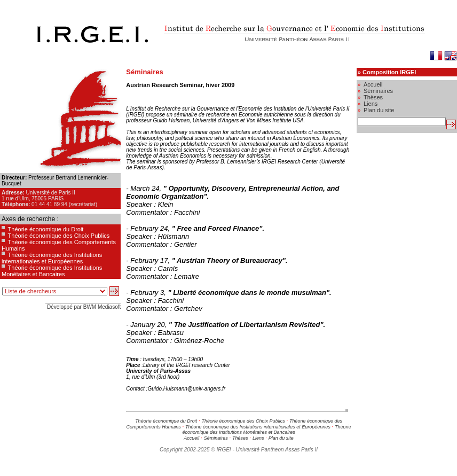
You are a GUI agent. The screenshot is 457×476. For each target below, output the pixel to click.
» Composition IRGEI (387, 72)
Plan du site (281, 438)
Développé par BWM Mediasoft (84, 307)
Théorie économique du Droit (46, 229)
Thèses (240, 438)
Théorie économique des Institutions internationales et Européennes (52, 258)
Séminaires (216, 438)
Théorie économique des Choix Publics (59, 236)
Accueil (191, 438)
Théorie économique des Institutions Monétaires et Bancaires (52, 271)
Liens (258, 438)
